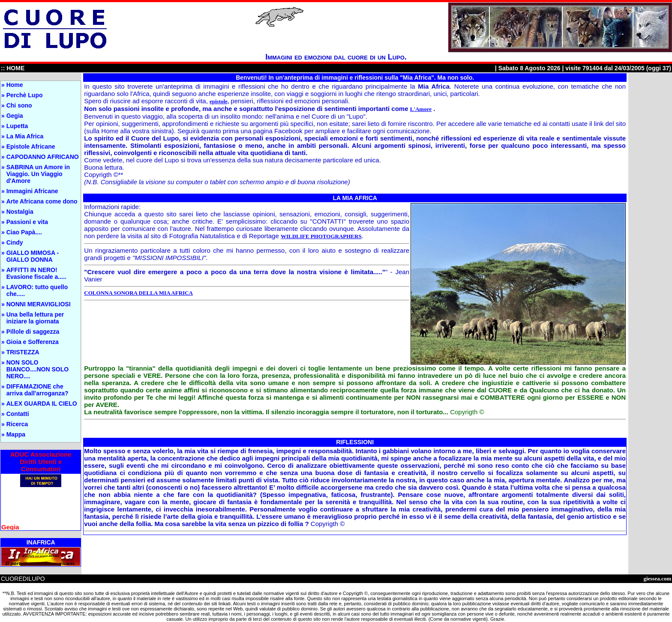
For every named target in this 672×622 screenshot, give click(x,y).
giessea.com (657, 579)
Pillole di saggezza (33, 332)
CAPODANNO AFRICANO (43, 157)
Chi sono (19, 105)
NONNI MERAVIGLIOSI (39, 304)
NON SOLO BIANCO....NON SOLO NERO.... (37, 369)
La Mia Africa (25, 136)
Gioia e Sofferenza (33, 342)
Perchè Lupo (25, 95)
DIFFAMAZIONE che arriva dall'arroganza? (37, 390)
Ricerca (17, 424)
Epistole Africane (31, 147)
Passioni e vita (27, 222)
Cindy (15, 242)
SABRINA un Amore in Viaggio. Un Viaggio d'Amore (38, 174)
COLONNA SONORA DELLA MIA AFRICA (138, 293)
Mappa (16, 434)
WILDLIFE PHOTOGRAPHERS (321, 236)
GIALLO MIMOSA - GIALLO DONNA (33, 256)
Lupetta (17, 126)
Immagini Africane (32, 191)
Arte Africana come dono (42, 201)
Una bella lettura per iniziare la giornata (35, 318)
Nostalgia (20, 212)
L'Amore (421, 109)
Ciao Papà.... (24, 232)
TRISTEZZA (23, 352)
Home (15, 85)
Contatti (18, 414)
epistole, (219, 101)
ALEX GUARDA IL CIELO (42, 404)
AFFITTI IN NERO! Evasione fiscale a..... (36, 273)
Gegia (15, 116)
